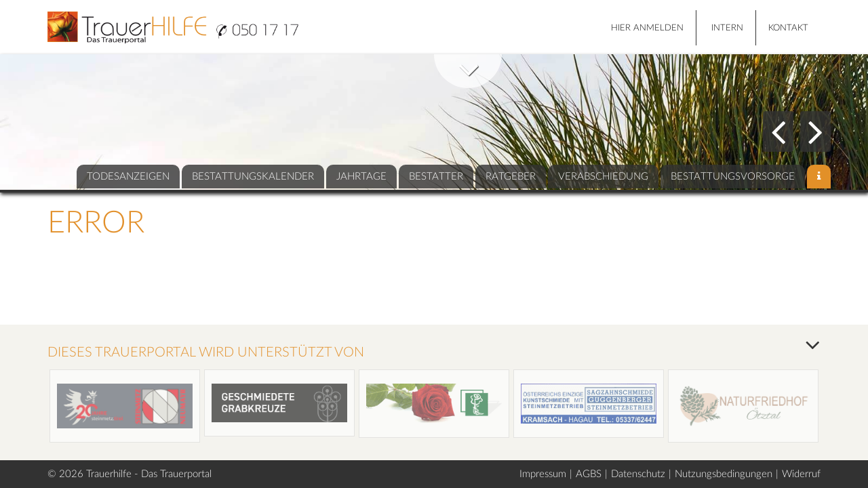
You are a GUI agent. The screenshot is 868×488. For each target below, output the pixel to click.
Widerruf (801, 474)
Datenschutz (638, 474)
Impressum (543, 474)
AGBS (589, 474)
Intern (727, 28)
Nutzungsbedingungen (724, 474)
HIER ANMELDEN (647, 28)
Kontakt (788, 28)
